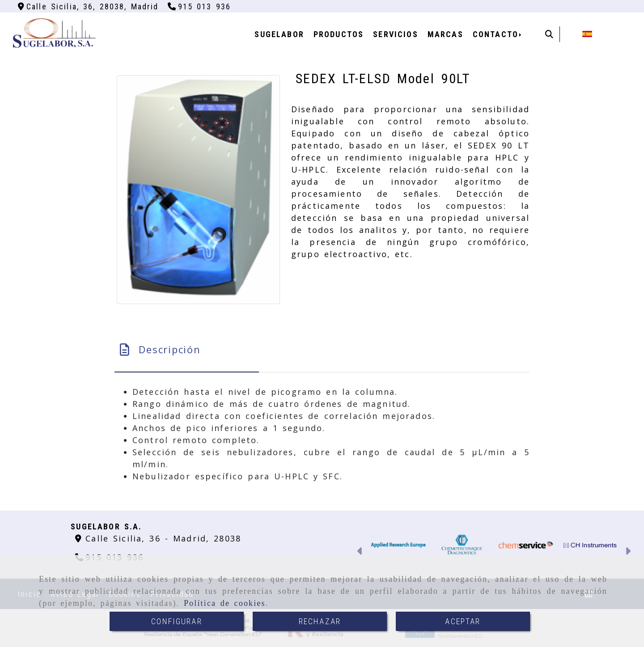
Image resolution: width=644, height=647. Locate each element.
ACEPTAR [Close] (463, 621)
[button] (360, 552)
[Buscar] (549, 34)
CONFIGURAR (177, 621)
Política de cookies (225, 603)
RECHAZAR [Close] (320, 621)
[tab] (187, 349)
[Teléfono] (199, 6)
